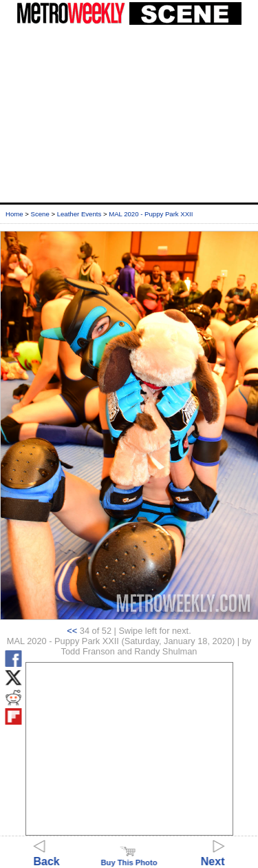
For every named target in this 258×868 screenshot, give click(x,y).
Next (213, 855)
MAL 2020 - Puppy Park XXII (151, 214)
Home (14, 214)
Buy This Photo (129, 858)
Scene (40, 214)
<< (72, 631)
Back (47, 855)
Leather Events (79, 214)
